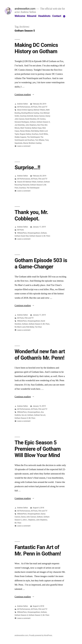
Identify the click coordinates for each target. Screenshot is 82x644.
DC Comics (41, 119)
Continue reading (25, 94)
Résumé (32, 16)
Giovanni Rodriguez (22, 122)
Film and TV (43, 107)
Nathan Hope (37, 128)
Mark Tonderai (26, 128)
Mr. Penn (47, 236)
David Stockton (31, 119)
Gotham (33, 122)
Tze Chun (38, 327)
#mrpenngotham (34, 233)
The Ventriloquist (33, 137)
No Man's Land (20, 327)
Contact (57, 16)
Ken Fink (41, 125)
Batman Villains (40, 110)
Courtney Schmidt (26, 116)
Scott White (44, 134)
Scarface (35, 134)
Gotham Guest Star (22, 236)
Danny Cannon (39, 116)
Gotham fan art (40, 415)
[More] (64, 16)
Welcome (20, 16)
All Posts (34, 107)
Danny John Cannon (29, 517)
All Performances (24, 107)
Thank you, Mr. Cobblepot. (31, 215)
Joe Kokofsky (20, 125)
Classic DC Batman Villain (27, 182)
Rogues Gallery (25, 134)
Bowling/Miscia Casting (30, 113)
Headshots (44, 16)
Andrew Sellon (23, 104)
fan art (24, 415)
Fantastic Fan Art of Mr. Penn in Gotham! (38, 550)
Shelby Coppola (20, 137)
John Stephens (31, 125)
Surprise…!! (27, 167)
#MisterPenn (22, 233)
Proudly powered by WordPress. (41, 635)
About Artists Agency (25, 110)
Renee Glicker (25, 131)
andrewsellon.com (25, 9)
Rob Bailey (35, 131)
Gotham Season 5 (43, 122)
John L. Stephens (29, 520)
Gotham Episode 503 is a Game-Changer (41, 263)
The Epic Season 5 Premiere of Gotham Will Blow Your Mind (38, 449)
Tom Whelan (40, 140)
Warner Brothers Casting (32, 143)
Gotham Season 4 (21, 615)
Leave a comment (24, 146)
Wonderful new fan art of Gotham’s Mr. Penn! (40, 355)
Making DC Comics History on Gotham (36, 48)
